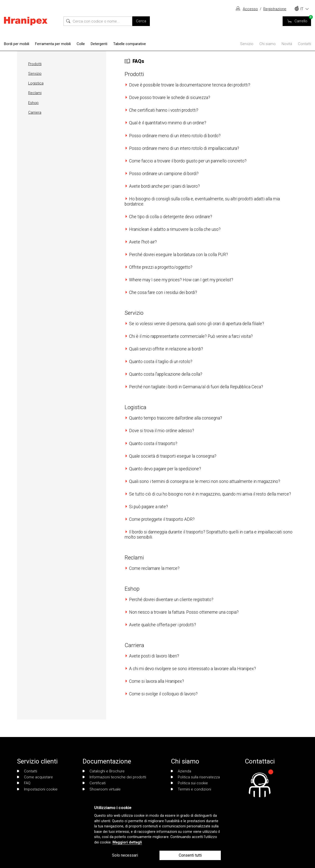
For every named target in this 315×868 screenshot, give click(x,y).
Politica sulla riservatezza (195, 777)
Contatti (304, 44)
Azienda (181, 771)
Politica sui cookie (189, 783)
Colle (81, 44)
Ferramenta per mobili (53, 44)
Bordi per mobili (17, 44)
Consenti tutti (190, 855)
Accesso (250, 9)
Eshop (33, 103)
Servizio (247, 44)
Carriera (35, 112)
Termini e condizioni (191, 789)
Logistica (36, 83)
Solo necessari (125, 855)
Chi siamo (268, 44)
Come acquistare (35, 777)
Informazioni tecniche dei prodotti (114, 777)
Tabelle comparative (130, 44)
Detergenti (99, 44)
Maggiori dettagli (127, 842)
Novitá (287, 44)
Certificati (94, 783)
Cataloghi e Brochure (104, 771)
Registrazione (275, 9)
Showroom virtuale (102, 789)
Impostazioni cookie (37, 789)
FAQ (24, 783)
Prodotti (35, 64)
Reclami (35, 93)
